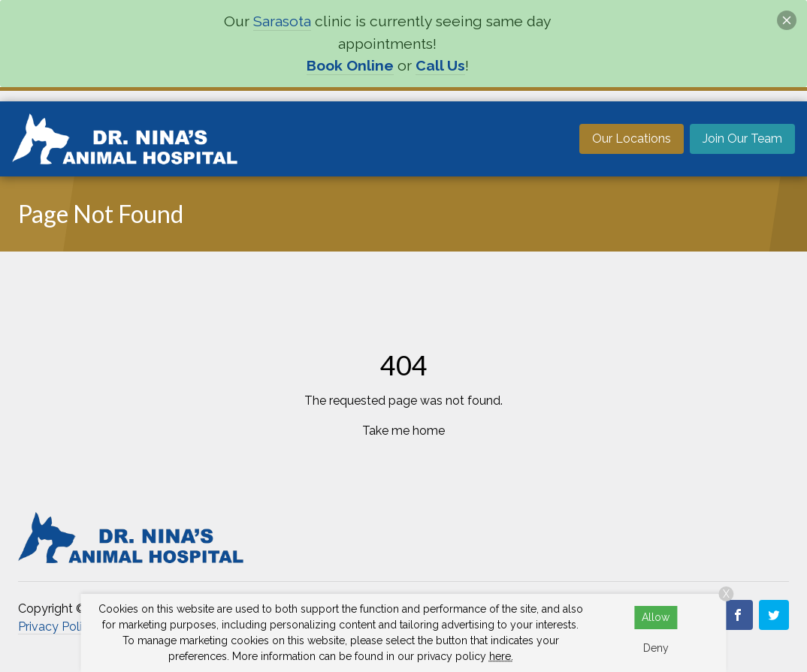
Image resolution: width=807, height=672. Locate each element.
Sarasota (282, 21)
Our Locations (632, 139)
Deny (656, 648)
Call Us (440, 66)
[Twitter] (774, 615)
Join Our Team (742, 139)
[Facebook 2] (738, 615)
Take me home (403, 431)
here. (501, 656)
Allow (656, 617)
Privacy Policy (57, 627)
